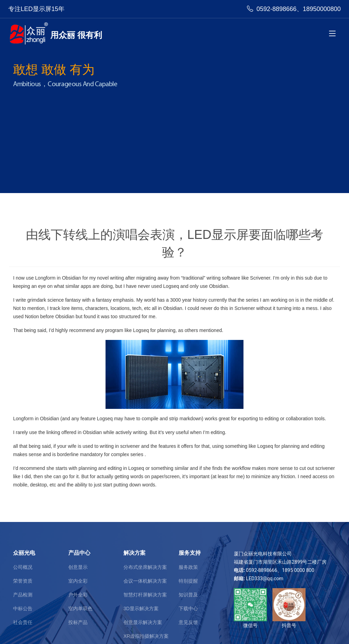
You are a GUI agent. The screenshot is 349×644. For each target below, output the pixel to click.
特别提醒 (188, 581)
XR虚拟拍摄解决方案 (146, 636)
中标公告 (23, 608)
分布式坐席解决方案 (145, 567)
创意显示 (78, 567)
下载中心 (188, 608)
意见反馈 (188, 622)
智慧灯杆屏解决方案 (145, 595)
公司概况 (23, 567)
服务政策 (188, 567)
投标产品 (78, 622)
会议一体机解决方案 (145, 581)
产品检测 (23, 595)
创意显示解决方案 (143, 622)
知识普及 (188, 595)
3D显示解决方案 (141, 608)
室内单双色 (80, 608)
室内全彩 (78, 581)
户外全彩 (78, 595)
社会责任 (23, 622)
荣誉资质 (23, 581)
